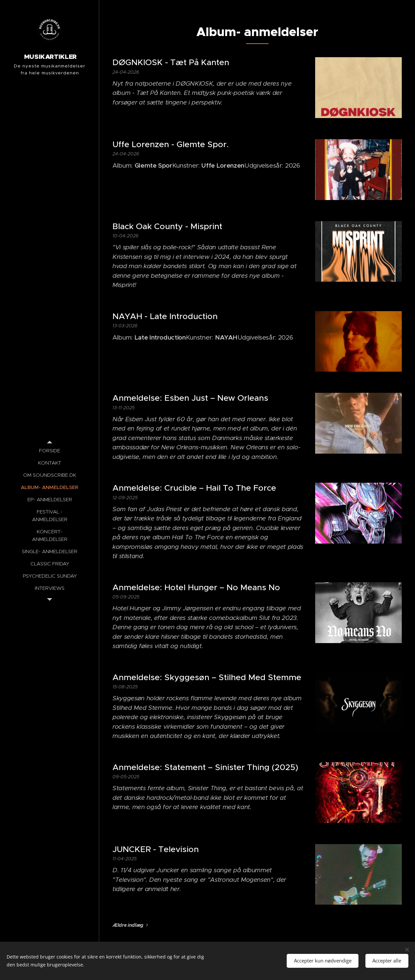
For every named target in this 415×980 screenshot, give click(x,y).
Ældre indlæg (128, 925)
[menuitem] (50, 450)
